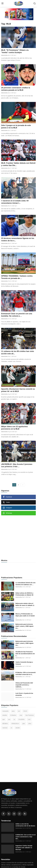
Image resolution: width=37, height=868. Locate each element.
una (9, 719)
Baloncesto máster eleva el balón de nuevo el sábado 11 (25, 604)
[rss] (25, 814)
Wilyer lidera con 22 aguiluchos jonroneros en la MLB (14, 428)
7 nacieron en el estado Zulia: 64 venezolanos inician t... (15, 202)
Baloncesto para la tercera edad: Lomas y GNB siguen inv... (24, 626)
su (14, 719)
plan (24, 724)
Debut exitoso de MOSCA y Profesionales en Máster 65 (24, 594)
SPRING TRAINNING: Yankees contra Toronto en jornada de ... (17, 277)
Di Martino (13, 715)
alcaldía (5, 715)
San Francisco (30, 715)
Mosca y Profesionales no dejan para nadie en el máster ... (25, 616)
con (19, 711)
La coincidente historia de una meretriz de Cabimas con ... (25, 584)
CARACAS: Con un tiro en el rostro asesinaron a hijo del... (26, 837)
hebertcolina (4, 55)
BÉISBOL (5, 724)
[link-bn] (19, 14)
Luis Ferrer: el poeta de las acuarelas (24, 694)
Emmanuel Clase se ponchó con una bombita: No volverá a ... (17, 315)
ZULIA (25, 711)
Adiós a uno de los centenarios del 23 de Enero (25, 825)
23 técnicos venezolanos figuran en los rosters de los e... (18, 239)
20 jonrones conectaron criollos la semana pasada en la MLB (16, 89)
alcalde (18, 728)
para (13, 711)
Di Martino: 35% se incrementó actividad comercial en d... (26, 673)
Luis (29, 719)
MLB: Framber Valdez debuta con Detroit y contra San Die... (18, 164)
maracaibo (5, 711)
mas (21, 715)
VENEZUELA (15, 724)
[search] (35, 3)
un (11, 728)
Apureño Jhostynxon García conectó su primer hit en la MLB (18, 390)
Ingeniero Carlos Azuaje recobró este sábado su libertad (24, 848)
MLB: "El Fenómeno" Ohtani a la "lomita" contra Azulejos (15, 51)
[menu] (2, 3)
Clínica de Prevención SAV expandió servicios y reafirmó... (24, 685)
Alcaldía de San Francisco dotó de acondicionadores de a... (25, 654)
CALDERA (21, 719)
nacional (5, 728)
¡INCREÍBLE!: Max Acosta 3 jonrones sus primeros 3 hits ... (17, 465)
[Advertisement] (18, 536)
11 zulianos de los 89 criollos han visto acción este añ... (18, 352)
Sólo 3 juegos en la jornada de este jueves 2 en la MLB (16, 127)
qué (4, 719)
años (30, 724)
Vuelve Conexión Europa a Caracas (24, 663)
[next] (23, 485)
